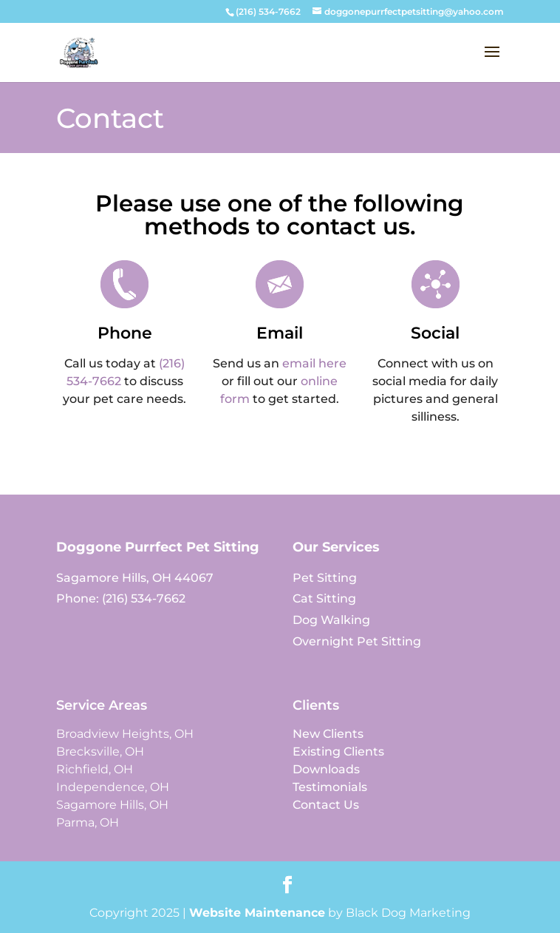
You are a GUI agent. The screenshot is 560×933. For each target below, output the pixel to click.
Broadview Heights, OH (125, 734)
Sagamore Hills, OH (112, 805)
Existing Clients (338, 752)
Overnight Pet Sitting (357, 641)
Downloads (326, 769)
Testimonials (330, 787)
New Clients (328, 734)
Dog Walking (331, 620)
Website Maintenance (257, 913)
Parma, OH (88, 822)
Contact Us (326, 805)
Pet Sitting (325, 578)
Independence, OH (113, 787)
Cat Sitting (324, 598)
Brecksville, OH (100, 752)
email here (314, 363)
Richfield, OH (95, 769)
